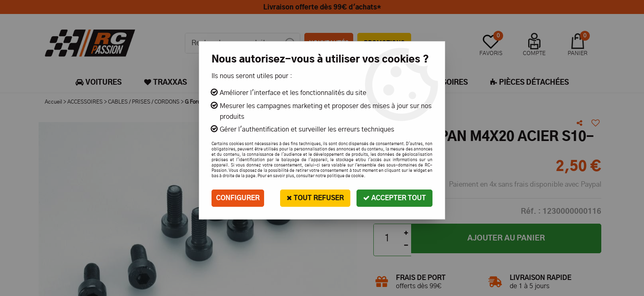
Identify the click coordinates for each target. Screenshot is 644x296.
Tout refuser (315, 198)
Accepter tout (394, 198)
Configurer (238, 198)
